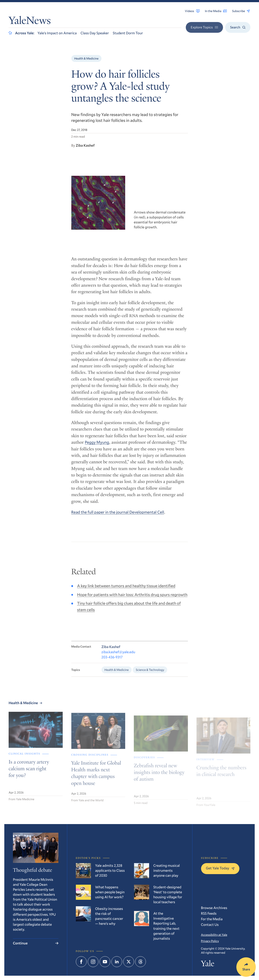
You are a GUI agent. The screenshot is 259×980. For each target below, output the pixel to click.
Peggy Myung (97, 446)
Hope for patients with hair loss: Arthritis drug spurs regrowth (132, 599)
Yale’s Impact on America (57, 33)
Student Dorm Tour (128, 33)
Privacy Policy (210, 941)
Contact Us (210, 925)
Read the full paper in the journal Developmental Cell (118, 516)
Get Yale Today (220, 868)
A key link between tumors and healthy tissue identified (126, 590)
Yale (208, 964)
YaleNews (30, 22)
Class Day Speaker (95, 33)
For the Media (212, 919)
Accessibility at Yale (214, 935)
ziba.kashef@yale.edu (118, 657)
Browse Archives (214, 908)
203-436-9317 (112, 662)
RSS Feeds (209, 913)
